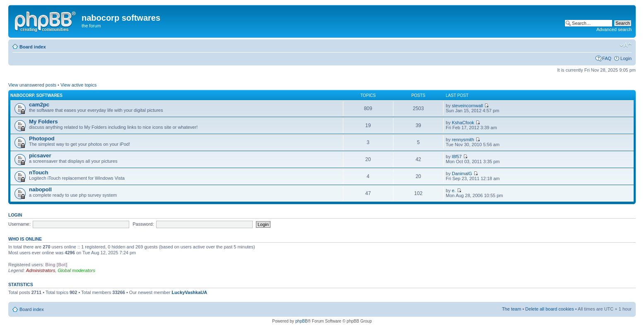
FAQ (607, 58)
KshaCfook (463, 123)
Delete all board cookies (549, 309)
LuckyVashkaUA (190, 292)
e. (454, 190)
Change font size (626, 45)
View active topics (78, 85)
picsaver (40, 155)
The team (511, 309)
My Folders (43, 122)
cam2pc (39, 105)
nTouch (39, 172)
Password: (143, 224)
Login (626, 58)
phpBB (301, 321)
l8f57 (457, 157)
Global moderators (76, 270)
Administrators (41, 270)
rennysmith (463, 140)
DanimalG (462, 174)
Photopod (42, 139)
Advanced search (614, 29)
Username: (19, 224)
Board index (33, 47)
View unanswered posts (32, 85)
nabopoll (40, 189)
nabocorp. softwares (36, 95)
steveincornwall (467, 106)
